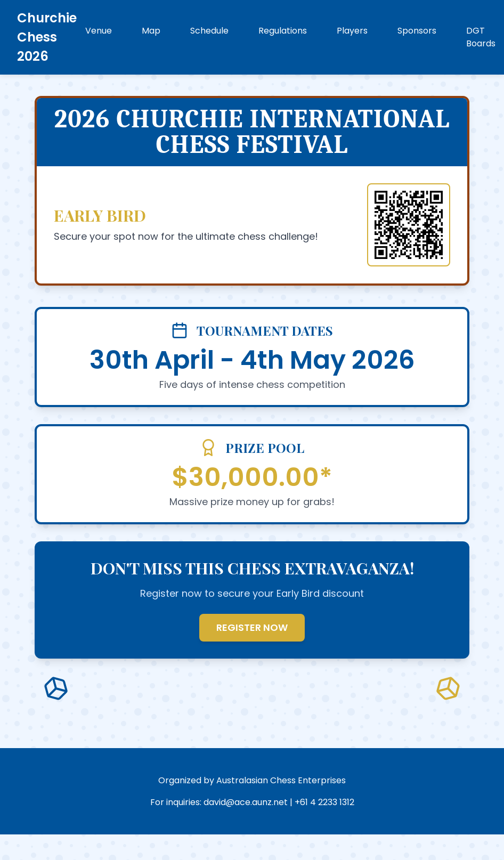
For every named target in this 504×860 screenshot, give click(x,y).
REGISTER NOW (252, 627)
